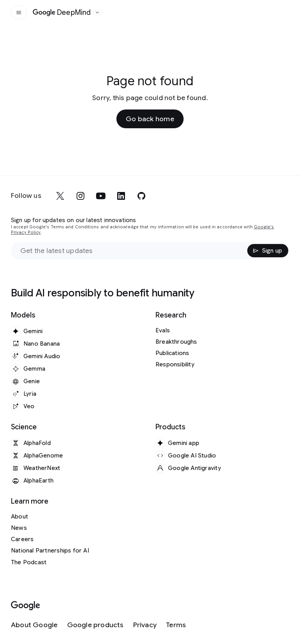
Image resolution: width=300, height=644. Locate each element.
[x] (60, 196)
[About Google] (34, 625)
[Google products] (96, 625)
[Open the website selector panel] (97, 13)
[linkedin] (121, 196)
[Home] (62, 13)
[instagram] (80, 196)
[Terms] (176, 625)
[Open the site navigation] (19, 13)
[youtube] (101, 196)
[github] (141, 196)
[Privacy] (145, 625)
